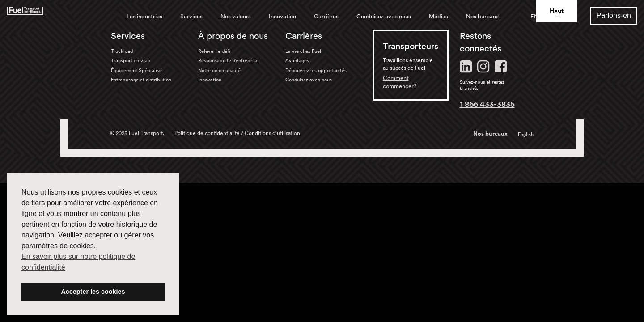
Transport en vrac (131, 60)
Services (191, 16)
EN (534, 16)
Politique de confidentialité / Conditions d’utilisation (237, 133)
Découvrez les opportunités (316, 70)
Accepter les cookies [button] (93, 292)
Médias (439, 16)
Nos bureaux (482, 16)
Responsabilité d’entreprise (228, 60)
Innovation (282, 16)
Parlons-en (614, 15)
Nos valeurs (236, 16)
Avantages (297, 60)
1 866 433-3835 (487, 104)
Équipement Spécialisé (136, 70)
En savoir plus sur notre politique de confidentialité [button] (78, 262)
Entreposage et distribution (141, 80)
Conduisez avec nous (384, 16)
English (526, 134)
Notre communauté (219, 70)
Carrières (326, 16)
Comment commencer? (400, 82)
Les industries (144, 16)
